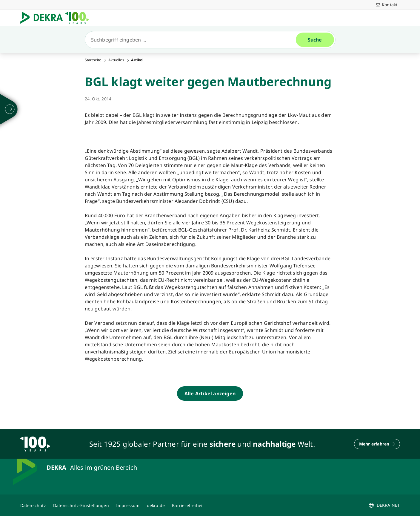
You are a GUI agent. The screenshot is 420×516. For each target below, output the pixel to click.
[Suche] (193, 40)
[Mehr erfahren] (377, 444)
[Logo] (57, 18)
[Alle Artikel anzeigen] (210, 393)
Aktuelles (116, 60)
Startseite (93, 60)
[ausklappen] (10, 109)
